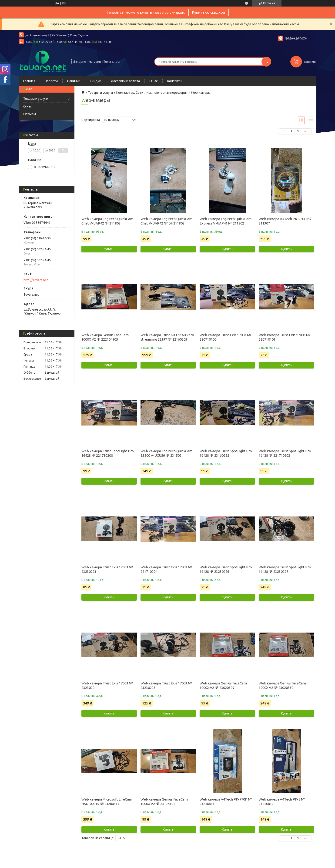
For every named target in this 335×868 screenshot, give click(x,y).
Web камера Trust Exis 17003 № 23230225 (166, 685)
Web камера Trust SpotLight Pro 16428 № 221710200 (108, 453)
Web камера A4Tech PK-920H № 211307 (285, 221)
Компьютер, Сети (130, 93)
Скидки (95, 81)
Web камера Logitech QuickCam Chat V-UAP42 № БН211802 (166, 221)
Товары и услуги (36, 99)
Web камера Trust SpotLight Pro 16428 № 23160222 (226, 453)
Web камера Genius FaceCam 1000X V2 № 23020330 (282, 685)
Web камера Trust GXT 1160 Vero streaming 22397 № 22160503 (167, 337)
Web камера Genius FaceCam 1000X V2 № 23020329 (223, 685)
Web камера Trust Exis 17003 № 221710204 (166, 569)
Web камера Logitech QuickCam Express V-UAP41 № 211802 (226, 221)
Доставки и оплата (125, 81)
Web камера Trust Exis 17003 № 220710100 (225, 337)
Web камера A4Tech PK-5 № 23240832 (282, 801)
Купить (109, 249)
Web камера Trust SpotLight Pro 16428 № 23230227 (285, 569)
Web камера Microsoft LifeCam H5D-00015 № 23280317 (107, 801)
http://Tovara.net (36, 280)
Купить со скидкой (209, 12)
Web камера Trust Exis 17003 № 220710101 (284, 337)
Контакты (175, 81)
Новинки (74, 81)
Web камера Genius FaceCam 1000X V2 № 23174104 (164, 801)
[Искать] (266, 62)
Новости (51, 81)
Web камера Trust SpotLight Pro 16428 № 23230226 (226, 569)
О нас (154, 81)
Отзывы (30, 114)
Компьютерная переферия (167, 93)
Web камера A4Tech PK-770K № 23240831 (226, 801)
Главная (29, 81)
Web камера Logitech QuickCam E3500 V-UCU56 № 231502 (166, 453)
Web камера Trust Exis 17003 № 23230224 (107, 685)
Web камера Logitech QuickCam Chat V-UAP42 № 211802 (107, 221)
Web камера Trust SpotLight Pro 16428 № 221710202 (285, 453)
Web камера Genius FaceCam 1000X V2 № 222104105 (105, 337)
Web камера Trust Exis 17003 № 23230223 (107, 569)
